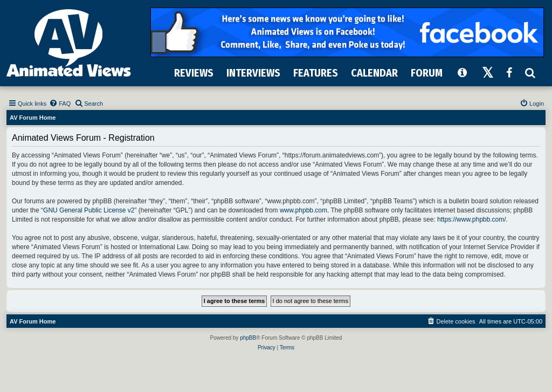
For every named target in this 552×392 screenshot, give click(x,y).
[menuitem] (60, 104)
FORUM (427, 73)
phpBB (248, 338)
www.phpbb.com (303, 210)
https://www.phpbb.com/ (471, 219)
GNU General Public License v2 (89, 210)
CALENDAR (374, 73)
